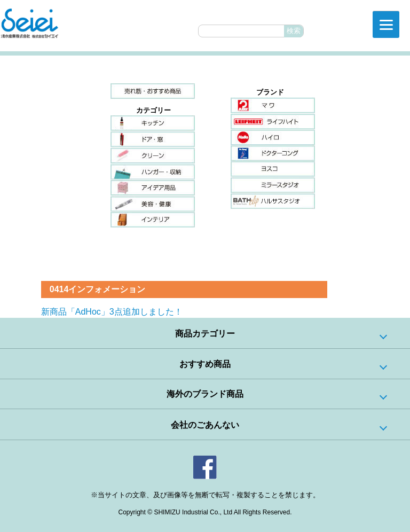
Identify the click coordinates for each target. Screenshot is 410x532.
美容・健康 (153, 204)
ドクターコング (273, 153)
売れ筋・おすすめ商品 (153, 91)
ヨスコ (273, 169)
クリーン (153, 155)
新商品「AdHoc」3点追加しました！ (112, 312)
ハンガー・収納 (153, 171)
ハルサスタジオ (273, 201)
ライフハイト (273, 121)
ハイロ (273, 137)
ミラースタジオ (273, 185)
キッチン (153, 123)
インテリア (153, 220)
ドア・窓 (153, 139)
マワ (273, 105)
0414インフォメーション (98, 289)
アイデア (153, 187)
